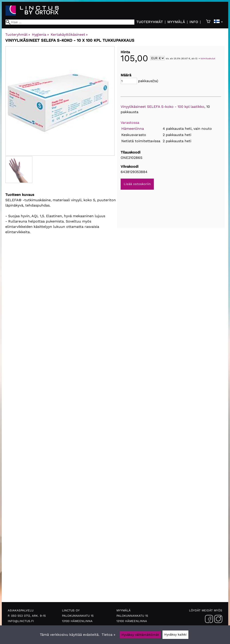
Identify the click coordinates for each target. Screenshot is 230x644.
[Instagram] (218, 620)
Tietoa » (108, 635)
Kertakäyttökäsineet (69, 34)
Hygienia (40, 34)
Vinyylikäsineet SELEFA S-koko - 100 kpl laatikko (162, 107)
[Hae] (70, 22)
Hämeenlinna (133, 129)
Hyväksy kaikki (175, 634)
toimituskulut (208, 58)
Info (194, 22)
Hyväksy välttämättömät (140, 635)
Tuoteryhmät (150, 22)
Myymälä (176, 22)
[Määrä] (129, 81)
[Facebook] (209, 620)
